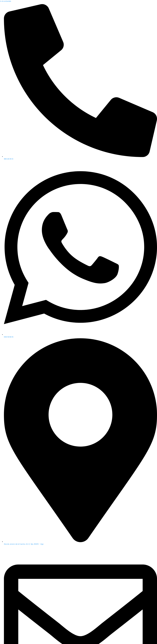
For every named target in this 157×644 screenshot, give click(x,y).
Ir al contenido (6, 1)
